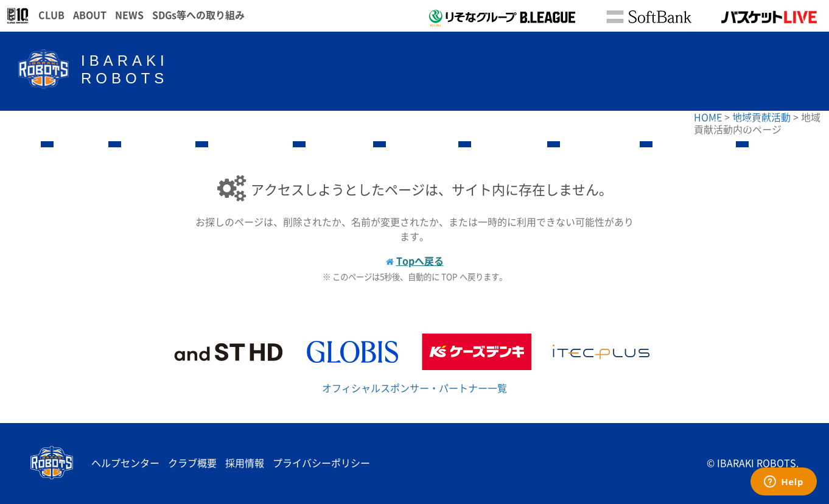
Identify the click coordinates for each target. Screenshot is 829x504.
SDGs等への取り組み (198, 15)
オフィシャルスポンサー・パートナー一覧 (414, 388)
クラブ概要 (192, 463)
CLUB (51, 15)
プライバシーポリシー (321, 463)
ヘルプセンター (125, 463)
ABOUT (90, 15)
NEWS (129, 15)
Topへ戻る (420, 261)
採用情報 (245, 463)
